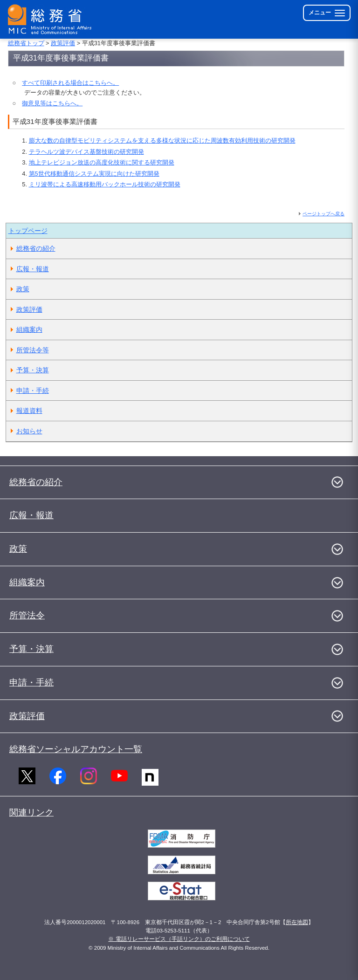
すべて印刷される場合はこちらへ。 (70, 83)
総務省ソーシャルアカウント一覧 (76, 749)
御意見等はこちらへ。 (52, 103)
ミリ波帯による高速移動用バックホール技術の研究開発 (105, 184)
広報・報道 (33, 269)
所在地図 (297, 922)
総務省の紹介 (36, 248)
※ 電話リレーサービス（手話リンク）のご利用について (179, 939)
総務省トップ (26, 43)
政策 (23, 289)
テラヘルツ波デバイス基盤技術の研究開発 (86, 152)
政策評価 (63, 43)
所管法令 (27, 615)
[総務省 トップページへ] (52, 19)
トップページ (28, 231)
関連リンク (31, 812)
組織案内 (29, 329)
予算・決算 (33, 370)
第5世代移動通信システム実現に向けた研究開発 (94, 174)
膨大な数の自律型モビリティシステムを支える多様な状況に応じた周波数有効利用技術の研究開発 (162, 140)
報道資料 (29, 411)
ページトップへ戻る (324, 214)
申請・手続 (33, 391)
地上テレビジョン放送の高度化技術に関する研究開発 (102, 162)
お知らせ (29, 431)
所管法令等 (33, 350)
